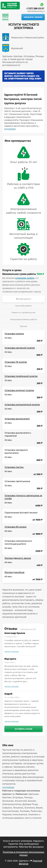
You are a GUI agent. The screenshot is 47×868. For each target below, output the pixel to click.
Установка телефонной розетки (21, 376)
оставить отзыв (23, 729)
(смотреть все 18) (28, 629)
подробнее (10, 129)
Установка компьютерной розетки (22, 405)
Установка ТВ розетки (16, 362)
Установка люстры (14, 467)
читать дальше (12, 651)
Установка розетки (14, 334)
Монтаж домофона (14, 572)
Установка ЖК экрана (15, 527)
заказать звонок (33, 17)
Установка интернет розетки (19, 390)
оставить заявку (25, 278)
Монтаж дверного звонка (18, 558)
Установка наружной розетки (20, 348)
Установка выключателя (17, 419)
